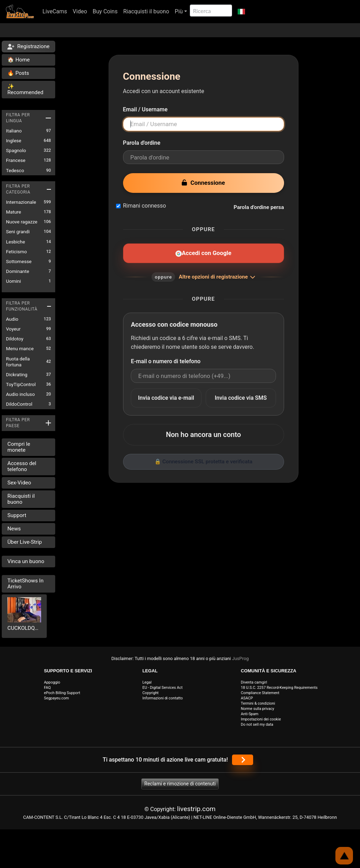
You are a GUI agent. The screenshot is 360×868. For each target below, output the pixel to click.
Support (17, 515)
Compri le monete (19, 447)
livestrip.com (197, 809)
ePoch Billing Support (62, 693)
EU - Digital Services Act (162, 688)
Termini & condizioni (258, 703)
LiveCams (55, 11)
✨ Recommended (25, 89)
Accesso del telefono (22, 466)
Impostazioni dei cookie (261, 719)
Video (80, 11)
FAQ (47, 688)
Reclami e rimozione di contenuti (180, 784)
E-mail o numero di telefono (166, 361)
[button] (241, 12)
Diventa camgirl (254, 682)
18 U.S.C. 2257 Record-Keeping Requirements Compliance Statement (279, 690)
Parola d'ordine (142, 143)
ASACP (247, 698)
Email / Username (145, 109)
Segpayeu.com (56, 698)
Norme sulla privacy (258, 709)
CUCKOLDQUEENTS (24, 628)
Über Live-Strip (25, 542)
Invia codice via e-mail (166, 398)
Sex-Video (19, 483)
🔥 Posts (18, 73)
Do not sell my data (257, 725)
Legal (147, 682)
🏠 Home (19, 60)
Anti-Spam (250, 714)
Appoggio (52, 682)
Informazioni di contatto (163, 698)
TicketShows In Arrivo (25, 584)
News (14, 529)
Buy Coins (105, 11)
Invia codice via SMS (241, 398)
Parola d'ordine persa (259, 207)
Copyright (150, 693)
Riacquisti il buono (146, 11)
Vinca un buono (26, 561)
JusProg (240, 658)
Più (179, 11)
